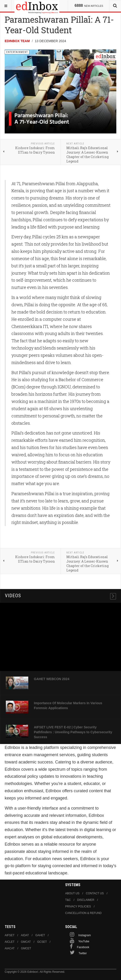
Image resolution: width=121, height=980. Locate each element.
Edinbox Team (17, 41)
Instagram (84, 935)
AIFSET (10, 935)
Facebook (83, 947)
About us (72, 893)
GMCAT (26, 942)
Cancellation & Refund (83, 913)
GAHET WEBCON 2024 (52, 679)
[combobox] (115, 6)
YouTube (84, 941)
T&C (68, 900)
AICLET (10, 942)
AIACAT (10, 948)
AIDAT (25, 935)
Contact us (95, 893)
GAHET (40, 935)
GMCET (26, 948)
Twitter (83, 953)
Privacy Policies (78, 906)
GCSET (42, 942)
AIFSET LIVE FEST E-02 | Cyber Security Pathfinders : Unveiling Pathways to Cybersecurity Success (73, 732)
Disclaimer (86, 900)
